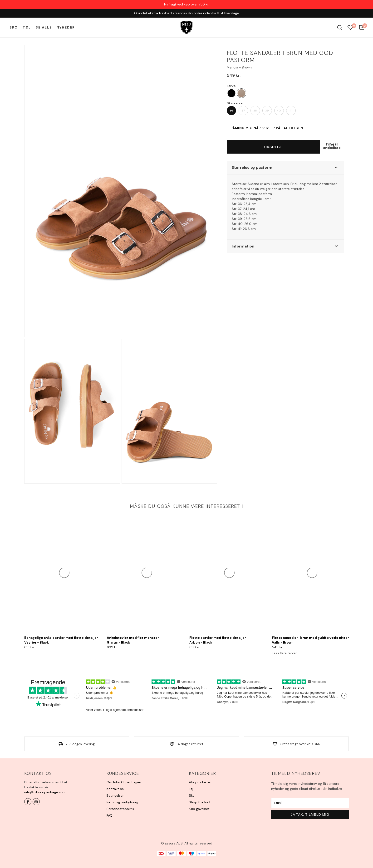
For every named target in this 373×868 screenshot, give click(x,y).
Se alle (44, 27)
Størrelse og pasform (252, 167)
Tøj (27, 27)
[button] (285, 168)
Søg (340, 27)
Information (243, 246)
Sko (14, 27)
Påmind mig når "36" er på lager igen (267, 128)
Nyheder (66, 27)
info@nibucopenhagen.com (46, 792)
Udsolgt (273, 147)
